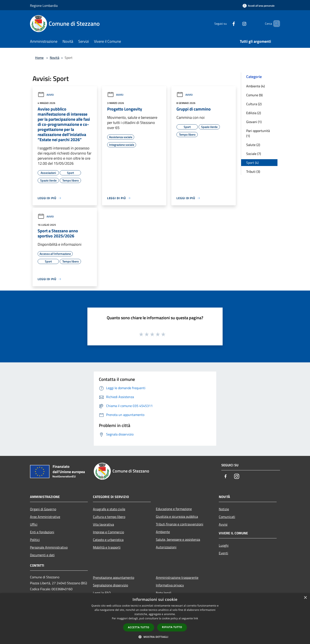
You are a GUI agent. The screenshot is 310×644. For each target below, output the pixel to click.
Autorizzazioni (166, 547)
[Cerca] (275, 24)
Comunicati (227, 517)
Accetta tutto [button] (139, 627)
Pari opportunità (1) (258, 133)
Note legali (164, 593)
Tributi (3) (253, 172)
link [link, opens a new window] (196, 618)
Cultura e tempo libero (109, 517)
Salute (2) (253, 145)
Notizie (224, 509)
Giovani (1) (254, 122)
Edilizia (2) (254, 113)
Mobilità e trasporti (107, 547)
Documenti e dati (42, 555)
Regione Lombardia (44, 6)
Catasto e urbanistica (108, 540)
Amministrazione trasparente (177, 577)
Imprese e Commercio (108, 532)
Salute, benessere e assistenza (178, 539)
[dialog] (155, 619)
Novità (55, 58)
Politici (35, 540)
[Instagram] (237, 23)
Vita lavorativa (103, 524)
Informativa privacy (170, 585)
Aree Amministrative (45, 517)
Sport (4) (252, 163)
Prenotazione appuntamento (114, 577)
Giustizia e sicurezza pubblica (177, 516)
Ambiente (163, 532)
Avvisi (46, 95)
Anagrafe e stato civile (109, 509)
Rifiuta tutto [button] (172, 627)
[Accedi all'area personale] (259, 6)
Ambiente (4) (255, 86)
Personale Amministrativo (49, 547)
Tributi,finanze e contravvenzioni (180, 524)
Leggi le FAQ (102, 593)
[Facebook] (226, 23)
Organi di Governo (43, 509)
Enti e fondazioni (42, 532)
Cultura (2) (254, 104)
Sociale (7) (254, 154)
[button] (155, 637)
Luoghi (224, 545)
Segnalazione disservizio (110, 585)
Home (39, 58)
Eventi (223, 553)
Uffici (34, 524)
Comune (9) (254, 95)
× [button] (305, 598)
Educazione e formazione (174, 509)
